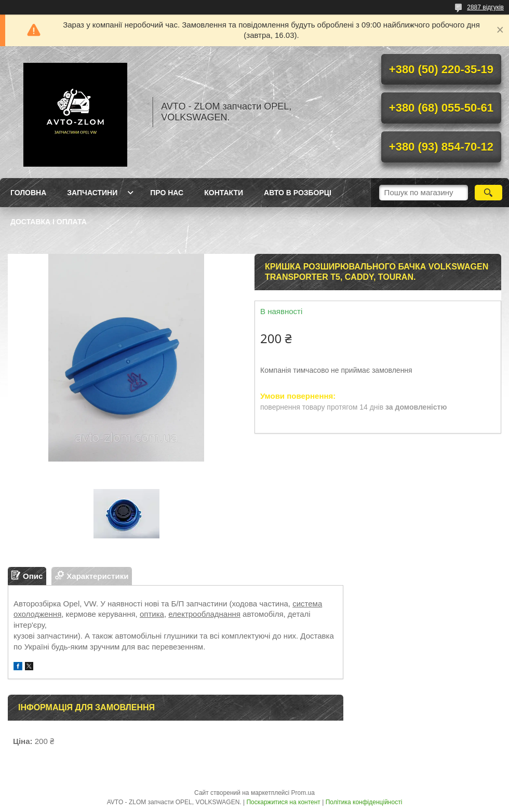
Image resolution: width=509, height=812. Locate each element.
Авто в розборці (298, 193)
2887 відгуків (485, 7)
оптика (152, 614)
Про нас (167, 193)
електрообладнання (204, 614)
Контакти (224, 193)
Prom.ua (303, 793)
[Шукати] (488, 193)
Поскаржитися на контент (283, 802)
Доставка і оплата (49, 222)
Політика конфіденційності (364, 802)
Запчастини (92, 193)
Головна (28, 193)
